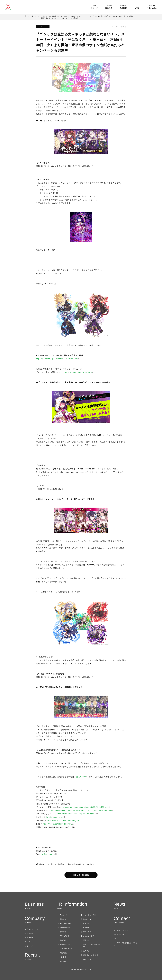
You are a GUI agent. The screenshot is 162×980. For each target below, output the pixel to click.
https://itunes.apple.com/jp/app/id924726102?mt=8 (86, 807)
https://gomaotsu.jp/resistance (78, 372)
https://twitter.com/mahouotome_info (63, 821)
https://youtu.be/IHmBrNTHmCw (58, 824)
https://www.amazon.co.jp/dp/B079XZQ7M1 (76, 814)
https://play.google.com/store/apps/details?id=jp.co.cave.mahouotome (80, 810)
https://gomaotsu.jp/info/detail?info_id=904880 (57, 359)
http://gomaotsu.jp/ (54, 817)
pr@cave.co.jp (48, 854)
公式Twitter (81, 777)
